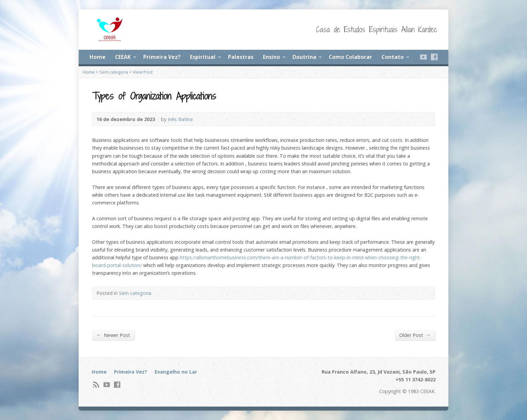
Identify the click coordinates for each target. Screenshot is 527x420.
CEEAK (123, 57)
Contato (393, 57)
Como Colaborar (350, 57)
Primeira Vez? (162, 57)
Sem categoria (114, 72)
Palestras (241, 57)
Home (97, 57)
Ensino (271, 57)
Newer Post (113, 335)
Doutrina (304, 57)
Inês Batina (180, 119)
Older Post (415, 335)
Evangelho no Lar (176, 372)
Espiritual (203, 57)
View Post (143, 72)
